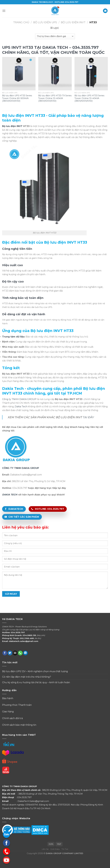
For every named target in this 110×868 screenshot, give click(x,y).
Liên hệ (45, 849)
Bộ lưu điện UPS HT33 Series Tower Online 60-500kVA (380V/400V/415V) (17, 98)
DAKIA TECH (10, 495)
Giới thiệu (55, 849)
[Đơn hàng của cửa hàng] (55, 36)
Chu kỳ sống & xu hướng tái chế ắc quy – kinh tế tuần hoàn (36, 682)
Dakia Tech (21, 407)
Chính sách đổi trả (12, 718)
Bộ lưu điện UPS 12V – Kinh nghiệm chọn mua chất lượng (35, 671)
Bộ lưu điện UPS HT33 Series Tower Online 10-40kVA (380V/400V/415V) (89, 98)
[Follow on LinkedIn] (25, 653)
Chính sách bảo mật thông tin (19, 725)
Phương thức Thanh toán (17, 705)
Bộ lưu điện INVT (12, 126)
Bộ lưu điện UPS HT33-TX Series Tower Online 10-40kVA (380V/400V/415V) (55, 98)
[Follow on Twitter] (10, 653)
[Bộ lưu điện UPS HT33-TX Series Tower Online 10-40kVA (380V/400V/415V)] (55, 74)
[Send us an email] (15, 653)
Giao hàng (8, 712)
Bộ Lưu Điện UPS (45, 22)
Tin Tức (65, 849)
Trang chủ (21, 22)
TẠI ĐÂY (88, 417)
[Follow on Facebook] (5, 653)
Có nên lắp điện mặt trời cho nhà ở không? (27, 677)
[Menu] (4, 11)
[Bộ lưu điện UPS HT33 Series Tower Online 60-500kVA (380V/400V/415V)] (19, 74)
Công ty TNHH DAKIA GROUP (19, 399)
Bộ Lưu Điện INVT (73, 22)
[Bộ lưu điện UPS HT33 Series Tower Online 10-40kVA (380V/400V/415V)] (91, 74)
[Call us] (20, 653)
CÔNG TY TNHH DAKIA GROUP (21, 468)
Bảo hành (8, 698)
